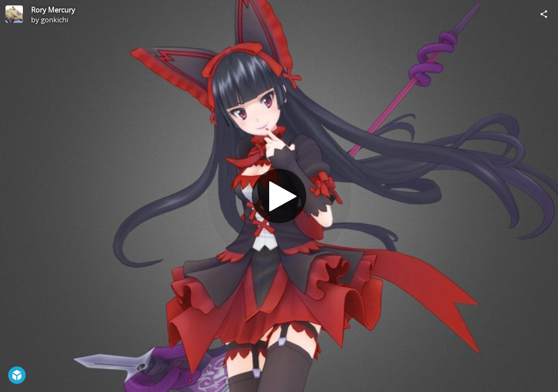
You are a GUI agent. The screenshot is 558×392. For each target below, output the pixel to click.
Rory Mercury (53, 10)
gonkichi (54, 20)
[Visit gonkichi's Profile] (14, 14)
